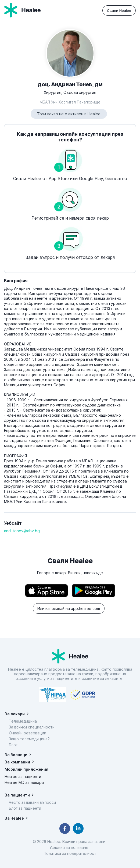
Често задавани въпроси (32, 802)
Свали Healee (119, 10)
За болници (16, 755)
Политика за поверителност (70, 853)
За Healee (14, 818)
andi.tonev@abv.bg (22, 531)
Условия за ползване (70, 847)
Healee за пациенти (23, 776)
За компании (17, 762)
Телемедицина (23, 721)
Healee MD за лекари (24, 782)
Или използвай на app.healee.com (69, 608)
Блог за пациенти (25, 808)
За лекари (15, 714)
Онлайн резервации (28, 733)
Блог (13, 745)
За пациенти (17, 795)
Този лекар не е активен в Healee (69, 114)
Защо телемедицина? (29, 739)
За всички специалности (32, 727)
